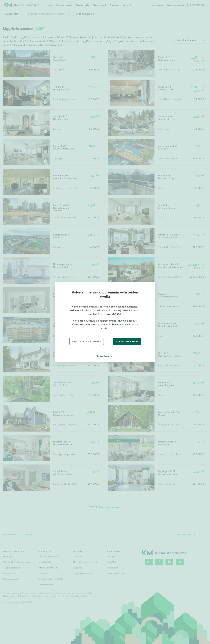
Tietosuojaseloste (104, 356)
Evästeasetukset (121, 325)
